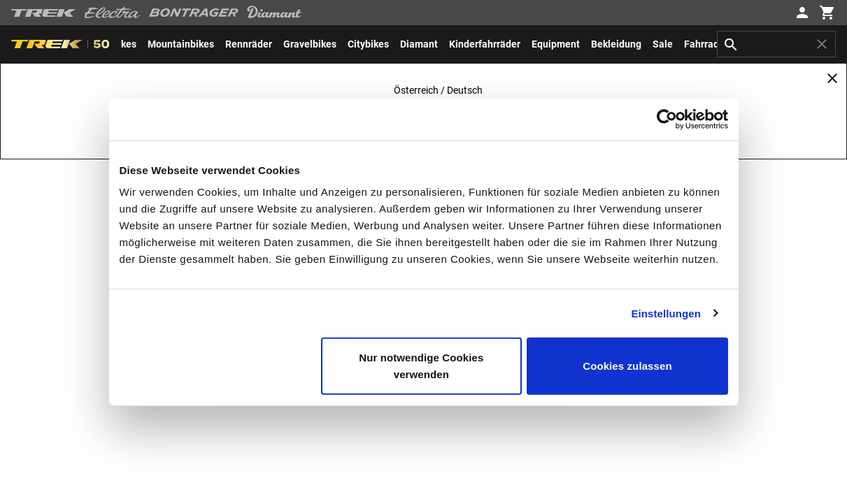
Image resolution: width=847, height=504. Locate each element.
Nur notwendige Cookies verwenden (421, 366)
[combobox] (776, 44)
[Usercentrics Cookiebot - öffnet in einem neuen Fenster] (667, 119)
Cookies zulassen (627, 366)
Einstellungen (666, 313)
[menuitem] (181, 44)
